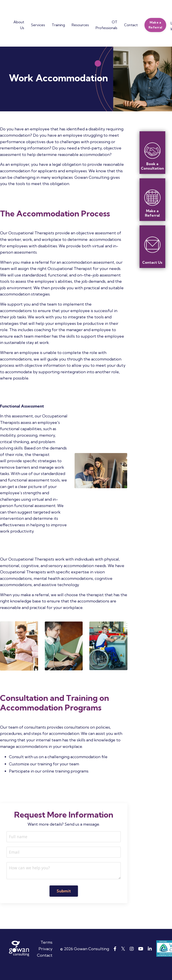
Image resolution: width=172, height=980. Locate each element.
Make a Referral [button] (155, 25)
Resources (80, 25)
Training (58, 25)
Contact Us (152, 262)
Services (38, 25)
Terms (46, 953)
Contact (131, 25)
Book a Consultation (152, 166)
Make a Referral (152, 213)
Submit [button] (64, 902)
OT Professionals (106, 25)
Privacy (45, 960)
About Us (19, 25)
